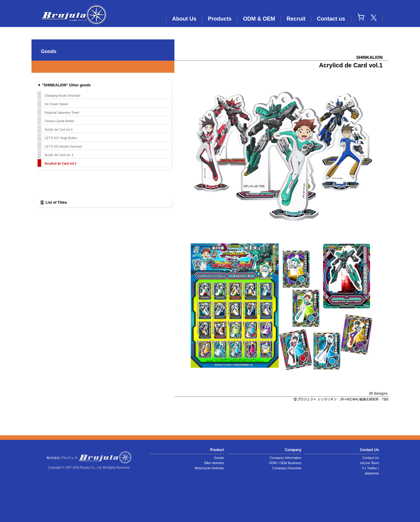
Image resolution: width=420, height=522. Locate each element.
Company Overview (287, 468)
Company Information (285, 458)
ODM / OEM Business (285, 463)
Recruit (296, 19)
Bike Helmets (214, 463)
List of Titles (56, 202)
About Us (184, 19)
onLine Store (369, 463)
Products (220, 19)
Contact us (331, 19)
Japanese (372, 473)
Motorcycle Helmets (209, 468)
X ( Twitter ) (370, 468)
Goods (219, 458)
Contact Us (371, 458)
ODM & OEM (259, 19)
